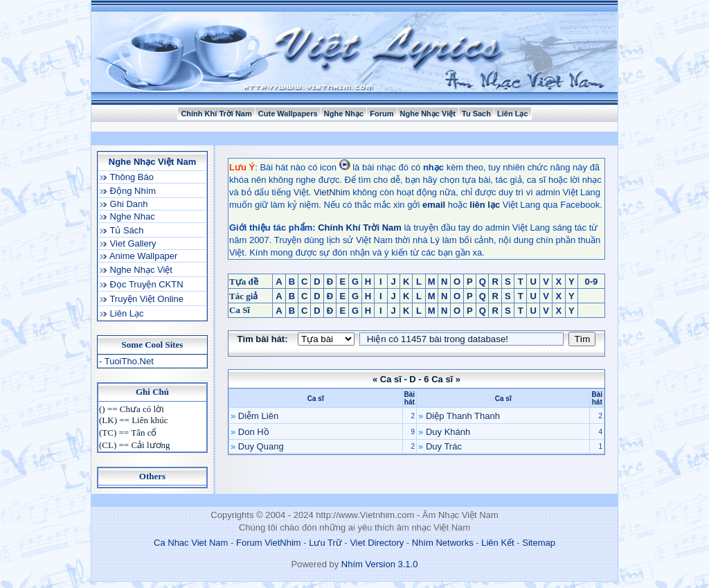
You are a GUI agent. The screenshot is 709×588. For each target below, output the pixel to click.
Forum (382, 114)
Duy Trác (444, 446)
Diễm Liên (258, 416)
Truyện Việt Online (145, 299)
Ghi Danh (128, 204)
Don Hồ (254, 432)
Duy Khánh (448, 432)
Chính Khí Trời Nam (216, 114)
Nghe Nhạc (344, 114)
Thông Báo (131, 177)
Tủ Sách (126, 230)
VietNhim (332, 192)
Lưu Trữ (325, 543)
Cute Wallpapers (288, 114)
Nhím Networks (443, 543)
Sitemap (539, 543)
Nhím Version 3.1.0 (380, 564)
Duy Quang (261, 446)
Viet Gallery (132, 243)
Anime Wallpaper (142, 256)
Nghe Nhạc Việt (428, 114)
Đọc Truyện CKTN (145, 284)
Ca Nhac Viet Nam (191, 543)
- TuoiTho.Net (126, 361)
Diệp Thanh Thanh (463, 416)
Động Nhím (132, 191)
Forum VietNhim (269, 543)
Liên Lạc (513, 114)
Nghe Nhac (131, 216)
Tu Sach (476, 114)
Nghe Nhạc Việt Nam (152, 162)
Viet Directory (377, 543)
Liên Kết (497, 543)
